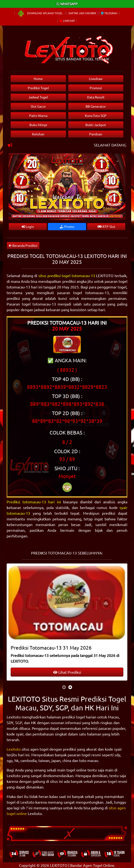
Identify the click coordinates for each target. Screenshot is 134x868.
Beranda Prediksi (23, 245)
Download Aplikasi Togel (40, 13)
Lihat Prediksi (67, 672)
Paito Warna (38, 115)
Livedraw (96, 79)
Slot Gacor (38, 106)
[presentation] (64, 687)
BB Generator (96, 106)
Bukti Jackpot (96, 125)
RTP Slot (106, 226)
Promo (67, 226)
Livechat (67, 21)
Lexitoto (14, 749)
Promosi (96, 88)
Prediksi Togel (38, 88)
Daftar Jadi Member (82, 13)
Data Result (96, 97)
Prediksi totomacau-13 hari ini (34, 502)
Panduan (96, 134)
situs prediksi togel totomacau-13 (67, 275)
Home (38, 79)
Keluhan (38, 134)
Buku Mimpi (38, 125)
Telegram (109, 13)
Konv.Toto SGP (96, 115)
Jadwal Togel (38, 97)
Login (28, 226)
